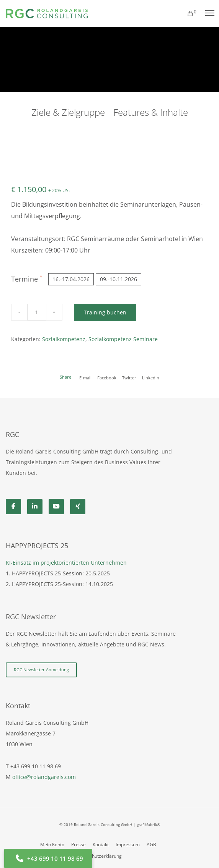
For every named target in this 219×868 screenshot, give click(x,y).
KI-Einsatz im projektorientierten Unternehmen (66, 563)
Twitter (129, 378)
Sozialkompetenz (64, 339)
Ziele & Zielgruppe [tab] (68, 112)
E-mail (85, 378)
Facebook (107, 378)
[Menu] (206, 13)
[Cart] (187, 13)
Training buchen (105, 312)
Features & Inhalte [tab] (151, 112)
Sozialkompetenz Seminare (123, 339)
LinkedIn (151, 378)
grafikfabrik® (148, 824)
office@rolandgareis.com (44, 777)
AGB (151, 845)
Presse (78, 845)
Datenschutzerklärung (98, 856)
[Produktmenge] (37, 312)
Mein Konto (52, 845)
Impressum (128, 845)
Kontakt (101, 845)
